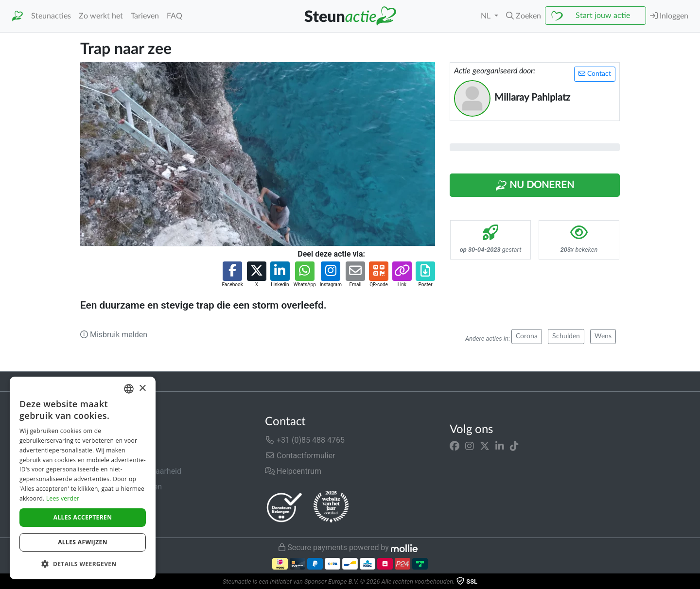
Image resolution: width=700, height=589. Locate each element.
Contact (595, 74)
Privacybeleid (103, 502)
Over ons (96, 440)
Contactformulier (300, 456)
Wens (603, 336)
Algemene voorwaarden (121, 487)
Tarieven (145, 16)
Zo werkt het (101, 16)
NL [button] (487, 16)
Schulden (566, 336)
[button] (524, 16)
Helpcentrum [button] (293, 471)
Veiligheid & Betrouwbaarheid (131, 471)
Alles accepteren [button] (83, 517)
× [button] (142, 389)
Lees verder (63, 498)
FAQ (175, 16)
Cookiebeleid (103, 518)
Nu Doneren (535, 186)
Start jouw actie (603, 16)
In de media (100, 456)
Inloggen (669, 16)
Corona (527, 336)
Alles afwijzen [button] (83, 542)
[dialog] (83, 478)
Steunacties (51, 16)
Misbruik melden (114, 335)
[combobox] (129, 389)
